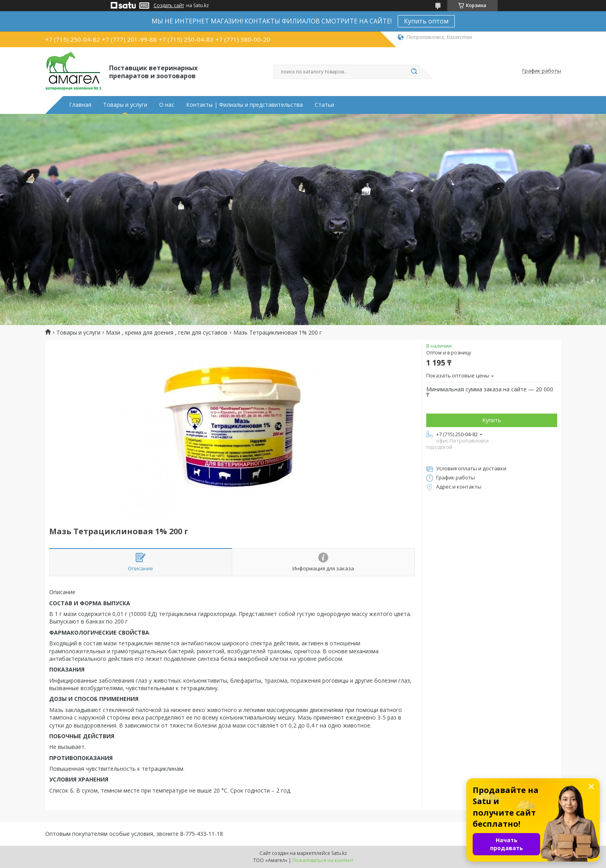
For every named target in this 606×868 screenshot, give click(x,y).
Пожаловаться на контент (323, 860)
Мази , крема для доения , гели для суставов (167, 333)
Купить (492, 420)
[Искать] (414, 72)
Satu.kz (339, 853)
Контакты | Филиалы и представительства (244, 105)
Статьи (324, 105)
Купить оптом (426, 21)
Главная (80, 105)
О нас (167, 105)
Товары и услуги (125, 105)
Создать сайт (169, 6)
